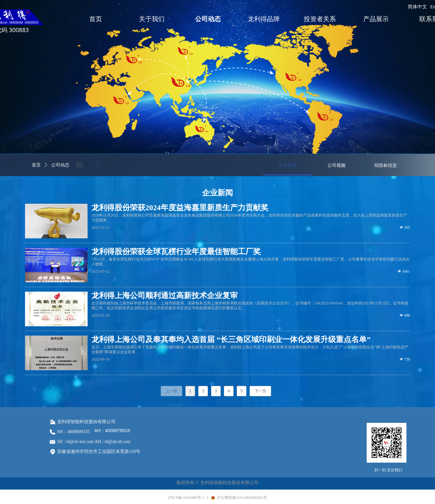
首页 (36, 165)
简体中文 (417, 7)
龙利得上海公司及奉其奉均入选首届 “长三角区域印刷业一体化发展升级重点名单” (231, 339)
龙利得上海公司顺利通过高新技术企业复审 (165, 295)
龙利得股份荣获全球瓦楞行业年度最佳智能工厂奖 (176, 252)
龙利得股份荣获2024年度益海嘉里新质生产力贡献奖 (180, 208)
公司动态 (60, 165)
